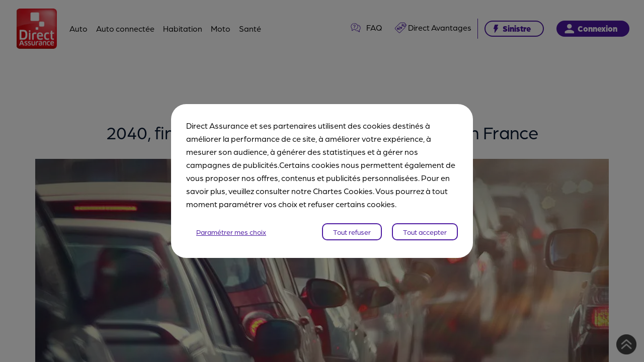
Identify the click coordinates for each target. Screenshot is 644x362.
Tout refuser (352, 232)
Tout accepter (425, 232)
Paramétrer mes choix (231, 232)
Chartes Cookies (343, 191)
